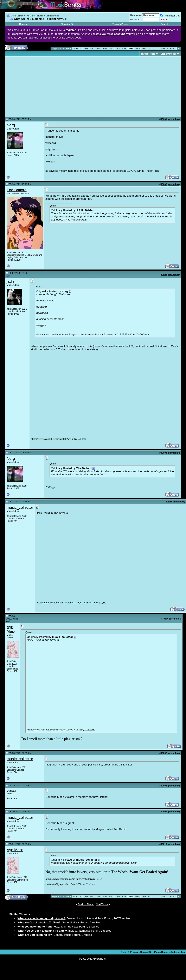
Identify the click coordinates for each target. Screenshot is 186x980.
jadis (11, 281)
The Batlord (17, 190)
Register (24, 24)
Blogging (66, 24)
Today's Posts (120, 24)
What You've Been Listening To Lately (42, 931)
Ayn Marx (11, 629)
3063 (144, 49)
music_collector (20, 507)
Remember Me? (170, 16)
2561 (92, 49)
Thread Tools (148, 54)
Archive (175, 952)
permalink (174, 119)
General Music (52, 16)
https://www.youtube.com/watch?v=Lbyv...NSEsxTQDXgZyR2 (71, 603)
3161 (163, 49)
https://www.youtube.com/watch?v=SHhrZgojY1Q (73, 879)
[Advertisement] (41, 87)
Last (173, 49)
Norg (11, 125)
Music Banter (17, 16)
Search (165, 24)
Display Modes (169, 54)
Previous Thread (86, 904)
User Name (136, 15)
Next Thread (102, 904)
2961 (98, 49)
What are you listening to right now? (41, 918)
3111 (156, 49)
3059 (118, 49)
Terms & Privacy (129, 952)
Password (135, 20)
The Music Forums (34, 16)
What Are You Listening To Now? (39, 922)
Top (183, 952)
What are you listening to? (35, 935)
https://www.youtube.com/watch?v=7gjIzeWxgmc (59, 439)
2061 (86, 49)
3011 (105, 49)
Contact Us (146, 952)
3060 (124, 49)
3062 (137, 49)
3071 (150, 49)
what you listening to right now (38, 927)
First (76, 49)
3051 (111, 49)
